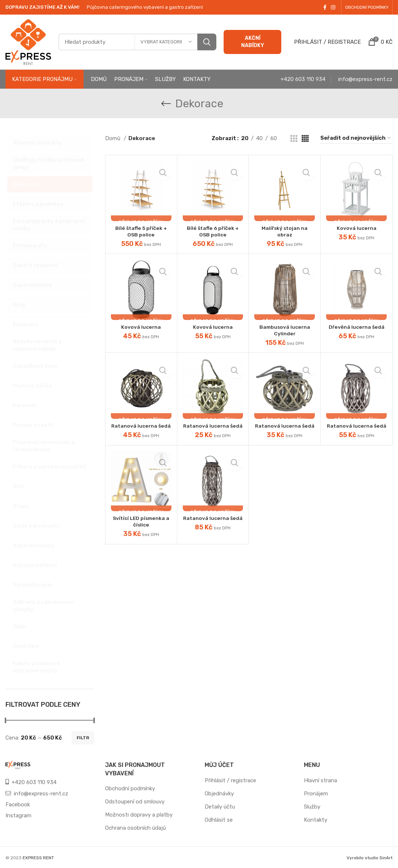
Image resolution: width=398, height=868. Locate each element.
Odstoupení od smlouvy (135, 802)
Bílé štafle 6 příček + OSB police (213, 231)
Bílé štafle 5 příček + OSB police (141, 231)
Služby (312, 807)
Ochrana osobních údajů (136, 828)
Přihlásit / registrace (230, 780)
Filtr (83, 738)
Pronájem (316, 794)
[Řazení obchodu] (356, 138)
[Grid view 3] (294, 138)
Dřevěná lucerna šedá (357, 327)
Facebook (18, 805)
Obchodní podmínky (130, 788)
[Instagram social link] (333, 7)
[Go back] (166, 104)
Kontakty (316, 820)
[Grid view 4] (305, 138)
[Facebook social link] (325, 7)
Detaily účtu (220, 807)
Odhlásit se (219, 820)
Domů (113, 138)
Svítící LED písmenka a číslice (141, 528)
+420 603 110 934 (303, 79)
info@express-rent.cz (365, 79)
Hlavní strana (320, 780)
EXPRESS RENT (38, 858)
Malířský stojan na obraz (285, 231)
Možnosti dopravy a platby (139, 815)
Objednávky (219, 794)
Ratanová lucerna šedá (141, 429)
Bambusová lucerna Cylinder (285, 330)
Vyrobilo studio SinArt (370, 858)
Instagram (18, 815)
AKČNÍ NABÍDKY (253, 42)
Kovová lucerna (357, 228)
